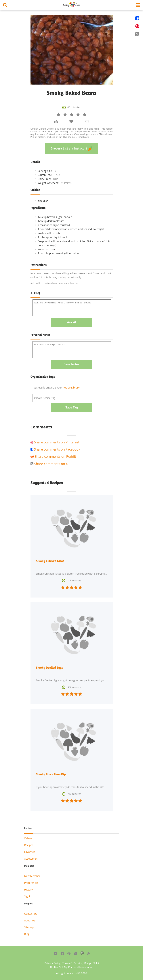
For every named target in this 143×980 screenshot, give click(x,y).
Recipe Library (71, 388)
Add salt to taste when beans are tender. (55, 283)
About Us (30, 920)
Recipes (29, 845)
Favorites (29, 852)
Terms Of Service (72, 963)
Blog (27, 934)
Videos (28, 838)
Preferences (31, 883)
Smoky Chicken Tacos (50, 561)
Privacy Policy (52, 963)
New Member (32, 876)
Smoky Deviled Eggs (49, 668)
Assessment (31, 859)
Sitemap (29, 927)
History (28, 890)
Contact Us (31, 914)
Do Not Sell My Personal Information (72, 967)
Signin (28, 896)
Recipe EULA (92, 963)
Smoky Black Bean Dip (51, 774)
